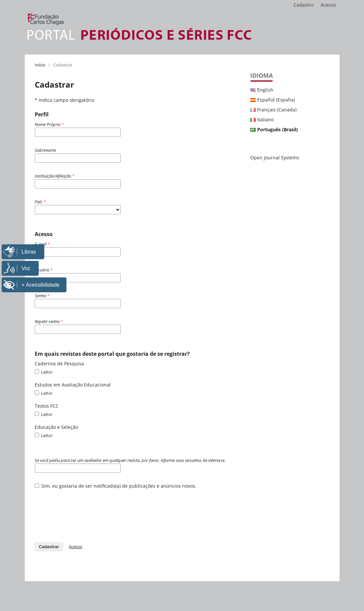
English (265, 90)
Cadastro (303, 5)
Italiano (265, 120)
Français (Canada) (277, 110)
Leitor (44, 372)
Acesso (328, 5)
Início (40, 65)
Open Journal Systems (275, 158)
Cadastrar (49, 547)
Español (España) (276, 100)
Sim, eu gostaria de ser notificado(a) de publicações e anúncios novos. (116, 486)
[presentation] (85, 512)
